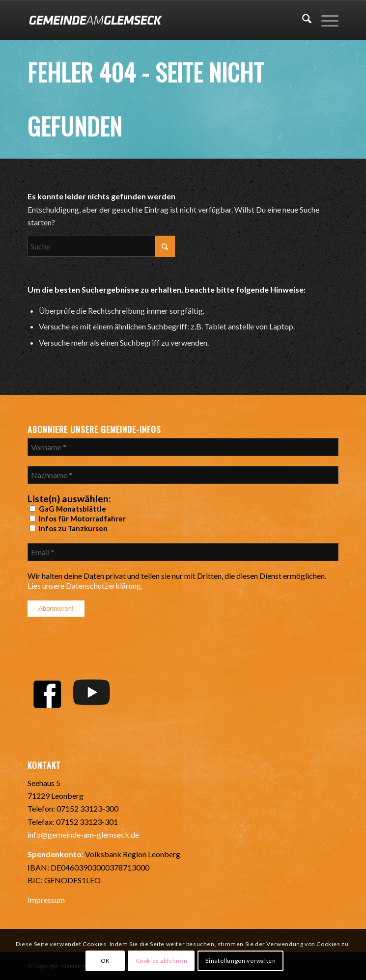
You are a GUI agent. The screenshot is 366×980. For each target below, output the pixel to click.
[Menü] (325, 20)
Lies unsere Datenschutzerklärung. (85, 585)
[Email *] (183, 552)
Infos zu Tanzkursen (69, 528)
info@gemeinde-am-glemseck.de (83, 834)
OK (105, 961)
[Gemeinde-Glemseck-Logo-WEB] (152, 20)
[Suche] (302, 20)
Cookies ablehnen (162, 961)
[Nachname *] (183, 475)
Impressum (46, 900)
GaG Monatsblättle (68, 509)
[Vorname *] (183, 447)
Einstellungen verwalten (241, 961)
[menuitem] (302, 20)
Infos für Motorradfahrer (78, 518)
